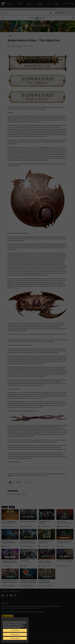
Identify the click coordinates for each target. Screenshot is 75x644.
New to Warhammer (11, 4)
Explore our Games (21, 4)
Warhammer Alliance (7, 636)
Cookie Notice (23, 630)
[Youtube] (11, 596)
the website (33, 474)
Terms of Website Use (25, 627)
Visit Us (51, 4)
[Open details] (66, 46)
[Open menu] (73, 18)
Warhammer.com (6, 627)
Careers (4, 633)
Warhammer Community (40, 4)
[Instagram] (7, 596)
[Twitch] (15, 596)
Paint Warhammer (31, 4)
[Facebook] (3, 596)
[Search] (3, 18)
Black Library (5, 630)
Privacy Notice (23, 637)
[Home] (37, 18)
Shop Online (58, 4)
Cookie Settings (23, 633)
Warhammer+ (67, 3)
